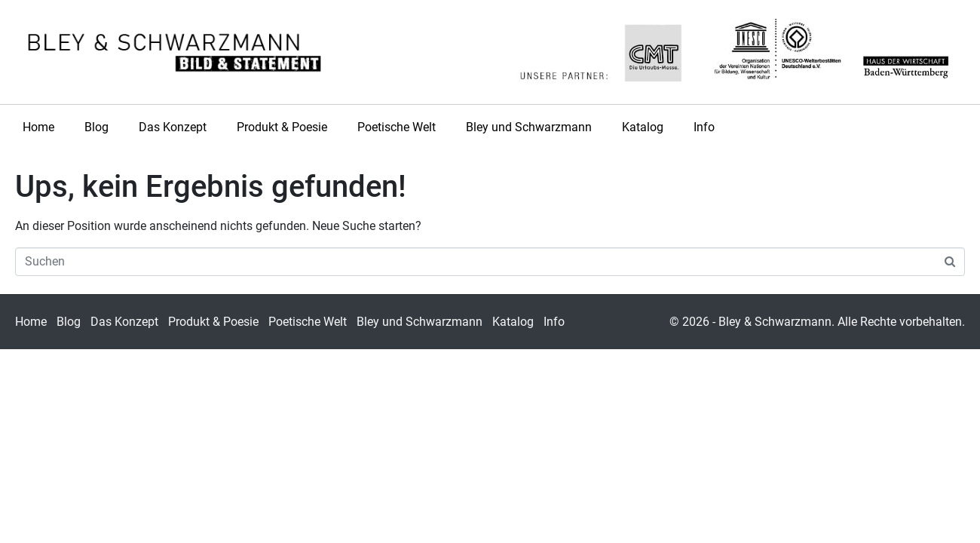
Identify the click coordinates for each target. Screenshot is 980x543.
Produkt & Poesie (282, 127)
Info (704, 127)
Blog (96, 127)
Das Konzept (173, 127)
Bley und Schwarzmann (529, 127)
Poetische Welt (397, 127)
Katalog (643, 127)
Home (38, 127)
